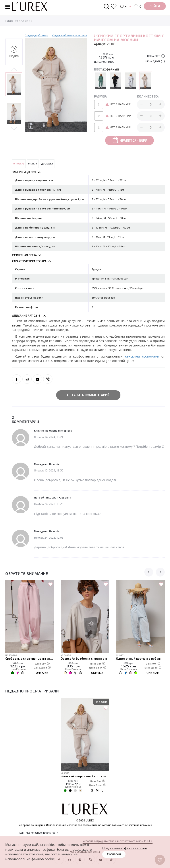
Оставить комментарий (88, 395)
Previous (14, 69)
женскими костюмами (142, 356)
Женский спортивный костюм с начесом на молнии (85, 776)
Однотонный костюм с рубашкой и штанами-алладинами (140, 659)
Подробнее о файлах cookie (125, 848)
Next (14, 129)
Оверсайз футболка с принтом (84, 659)
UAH (123, 7)
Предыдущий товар (36, 35)
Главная (12, 21)
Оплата (33, 164)
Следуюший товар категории (70, 35)
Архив (25, 21)
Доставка (47, 164)
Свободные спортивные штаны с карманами (30, 659)
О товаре (19, 164)
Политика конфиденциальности (38, 833)
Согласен (114, 854)
